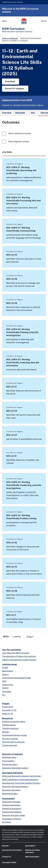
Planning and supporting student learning (19, 660)
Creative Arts (8, 685)
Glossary (6, 732)
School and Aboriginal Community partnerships (21, 776)
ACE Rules (6, 822)
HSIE (4, 681)
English (5, 668)
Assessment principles (11, 802)
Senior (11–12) (7, 714)
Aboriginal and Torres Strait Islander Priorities (21, 783)
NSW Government (32, 856)
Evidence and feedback (12, 812)
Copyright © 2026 (9, 862)
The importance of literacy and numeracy (19, 656)
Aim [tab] (33, 113)
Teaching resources (10, 728)
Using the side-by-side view (13, 742)
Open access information (12, 850)
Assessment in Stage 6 (12, 819)
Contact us (6, 856)
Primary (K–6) (8, 707)
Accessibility (30, 846)
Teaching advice (9, 725)
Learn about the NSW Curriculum (16, 653)
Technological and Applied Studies (16, 678)
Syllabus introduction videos (14, 722)
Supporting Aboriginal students (15, 768)
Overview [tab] (7, 113)
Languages (7, 691)
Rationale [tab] (20, 113)
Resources (7, 718)
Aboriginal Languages (11, 790)
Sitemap (5, 846)
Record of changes (10, 739)
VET (4, 695)
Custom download (9, 745)
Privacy (30, 637)
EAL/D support (8, 761)
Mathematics (7, 671)
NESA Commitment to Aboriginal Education (20, 780)
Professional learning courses (14, 735)
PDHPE (5, 688)
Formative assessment (11, 805)
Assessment (8, 799)
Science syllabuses (10, 38)
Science (5, 674)
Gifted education (9, 757)
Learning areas (9, 664)
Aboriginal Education (12, 773)
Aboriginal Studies (10, 794)
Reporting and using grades (13, 815)
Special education (9, 764)
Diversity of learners (12, 754)
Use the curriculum (11, 650)
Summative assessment (12, 809)
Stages (6, 704)
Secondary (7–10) (9, 710)
